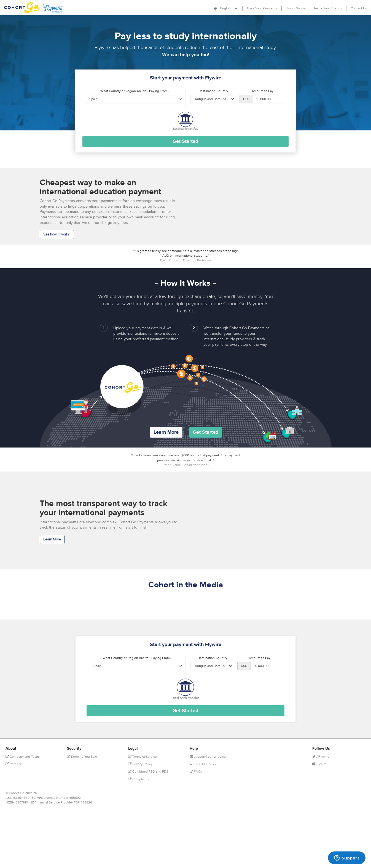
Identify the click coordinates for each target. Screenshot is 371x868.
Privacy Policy (140, 764)
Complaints (139, 779)
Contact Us (359, 8)
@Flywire (321, 757)
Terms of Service (143, 757)
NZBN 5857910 (17, 803)
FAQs (196, 772)
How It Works (296, 8)
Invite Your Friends (328, 8)
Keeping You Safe (82, 757)
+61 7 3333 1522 (203, 764)
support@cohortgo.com (209, 757)
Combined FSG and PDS (148, 772)
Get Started (206, 432)
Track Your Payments (262, 8)
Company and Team (22, 757)
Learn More (166, 432)
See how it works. (57, 234)
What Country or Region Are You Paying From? (135, 91)
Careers (13, 764)
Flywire (319, 764)
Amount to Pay (263, 91)
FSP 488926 (83, 803)
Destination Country (213, 91)
